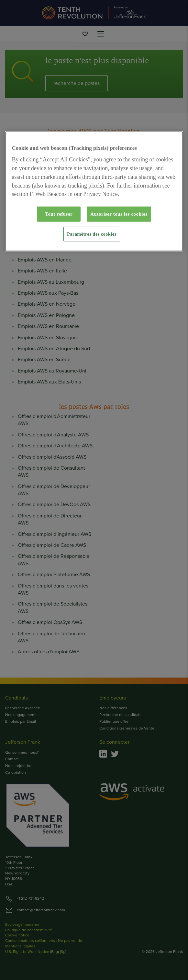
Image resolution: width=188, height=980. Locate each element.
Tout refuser (59, 214)
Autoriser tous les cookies (119, 214)
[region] (94, 191)
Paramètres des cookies (92, 234)
